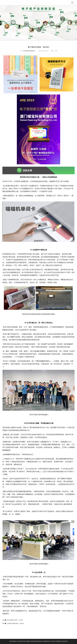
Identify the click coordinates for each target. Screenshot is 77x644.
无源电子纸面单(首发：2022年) (16, 623)
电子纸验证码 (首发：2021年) (15, 620)
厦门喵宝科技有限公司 (29, 51)
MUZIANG (65, 641)
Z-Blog (53, 641)
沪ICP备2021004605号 (36, 641)
